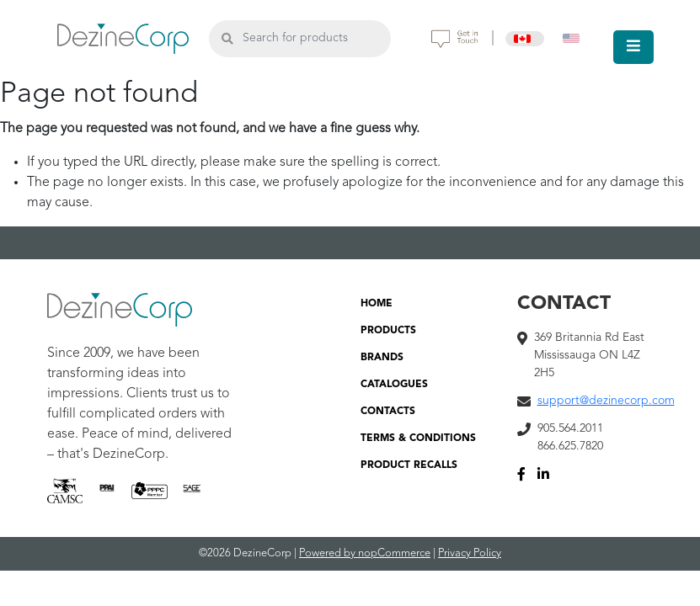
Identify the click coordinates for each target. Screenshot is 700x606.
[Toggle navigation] (633, 47)
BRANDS (382, 358)
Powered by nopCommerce (365, 553)
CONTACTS (388, 412)
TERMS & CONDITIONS (418, 439)
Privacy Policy (470, 553)
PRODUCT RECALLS (409, 465)
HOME (377, 304)
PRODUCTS (388, 331)
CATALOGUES (394, 385)
